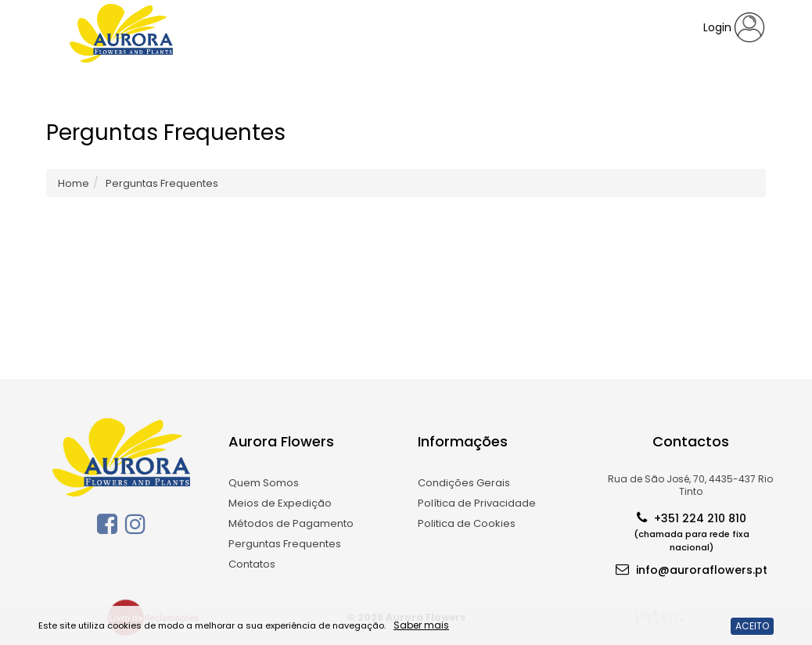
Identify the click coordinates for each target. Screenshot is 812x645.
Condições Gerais (464, 483)
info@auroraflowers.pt (692, 569)
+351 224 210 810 (692, 530)
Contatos (252, 564)
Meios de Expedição (280, 503)
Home (74, 183)
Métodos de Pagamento (291, 523)
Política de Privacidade (477, 503)
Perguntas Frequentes (285, 544)
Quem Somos (264, 483)
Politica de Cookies (467, 523)
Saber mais (421, 625)
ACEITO (752, 626)
